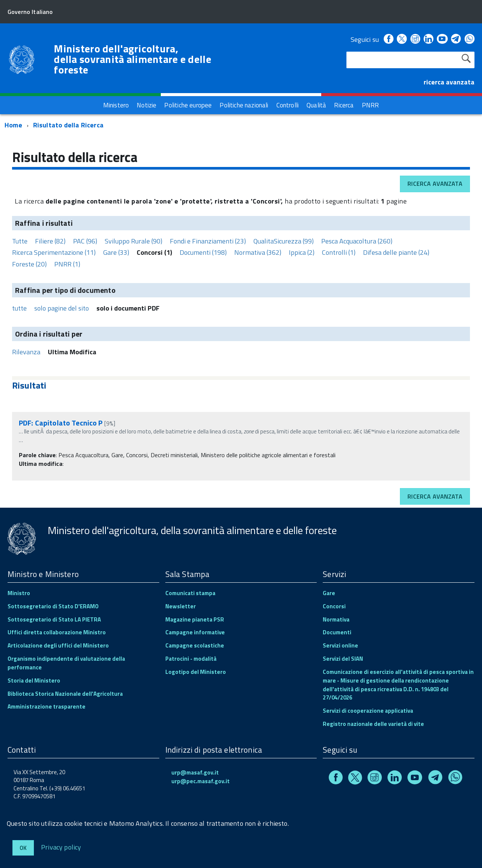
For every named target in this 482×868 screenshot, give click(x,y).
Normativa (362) (258, 252)
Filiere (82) (50, 241)
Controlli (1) (339, 252)
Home (13, 125)
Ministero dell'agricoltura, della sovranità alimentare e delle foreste (133, 59)
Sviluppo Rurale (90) (133, 241)
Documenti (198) (203, 252)
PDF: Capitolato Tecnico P (61, 423)
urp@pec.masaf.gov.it (201, 781)
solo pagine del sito (62, 308)
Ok (23, 848)
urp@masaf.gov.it (195, 772)
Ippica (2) (302, 252)
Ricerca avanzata (435, 184)
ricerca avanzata (449, 82)
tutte (19, 308)
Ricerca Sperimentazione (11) (54, 252)
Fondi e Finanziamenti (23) (208, 241)
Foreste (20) (29, 264)
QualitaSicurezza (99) (284, 241)
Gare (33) (116, 252)
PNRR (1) (67, 264)
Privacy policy (61, 847)
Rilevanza (26, 352)
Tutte (20, 241)
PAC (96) (85, 241)
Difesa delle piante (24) (396, 252)
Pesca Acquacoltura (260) (357, 241)
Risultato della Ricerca (68, 125)
